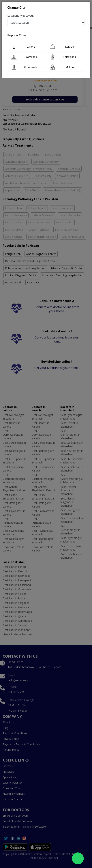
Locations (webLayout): (21, 16)
